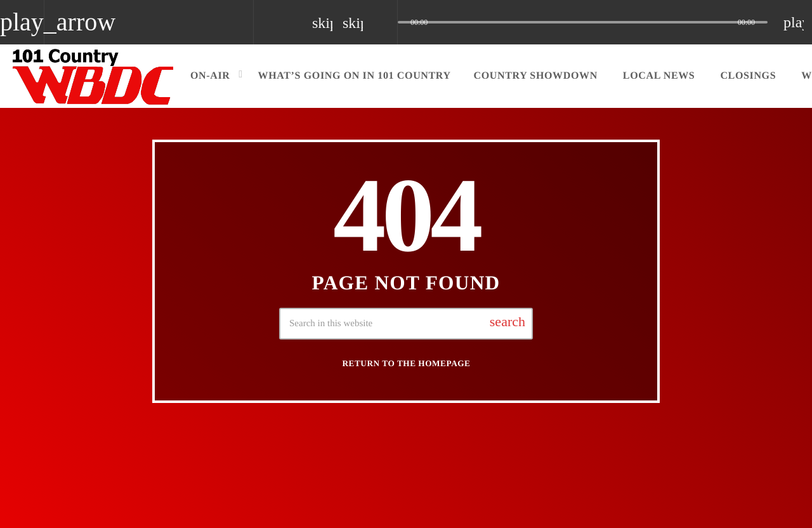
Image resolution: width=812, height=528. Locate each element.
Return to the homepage (407, 363)
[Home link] (94, 76)
